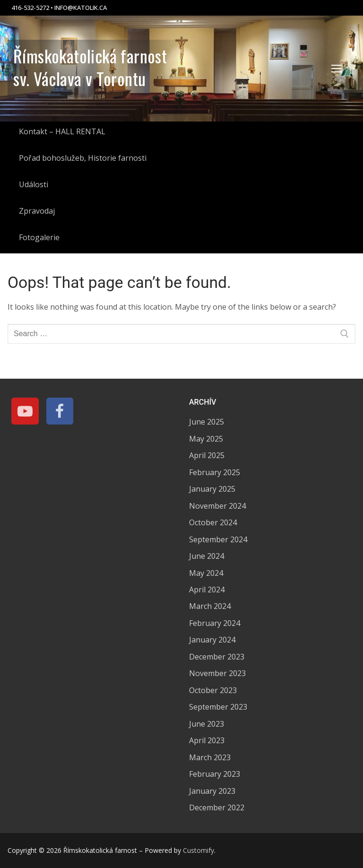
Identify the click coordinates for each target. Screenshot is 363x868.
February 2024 (215, 623)
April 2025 (207, 455)
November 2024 (217, 506)
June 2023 (207, 724)
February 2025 (215, 472)
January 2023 (212, 791)
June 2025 (207, 422)
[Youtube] (25, 411)
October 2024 (213, 522)
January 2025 (212, 489)
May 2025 (206, 439)
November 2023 (217, 673)
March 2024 (210, 606)
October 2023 (213, 690)
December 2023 (217, 657)
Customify (199, 850)
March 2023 (210, 757)
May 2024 (206, 573)
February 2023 (215, 774)
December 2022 (217, 807)
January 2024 (212, 640)
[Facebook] (60, 411)
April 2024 (207, 590)
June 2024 (207, 556)
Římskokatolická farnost (90, 56)
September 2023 (218, 707)
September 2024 (218, 539)
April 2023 (207, 740)
